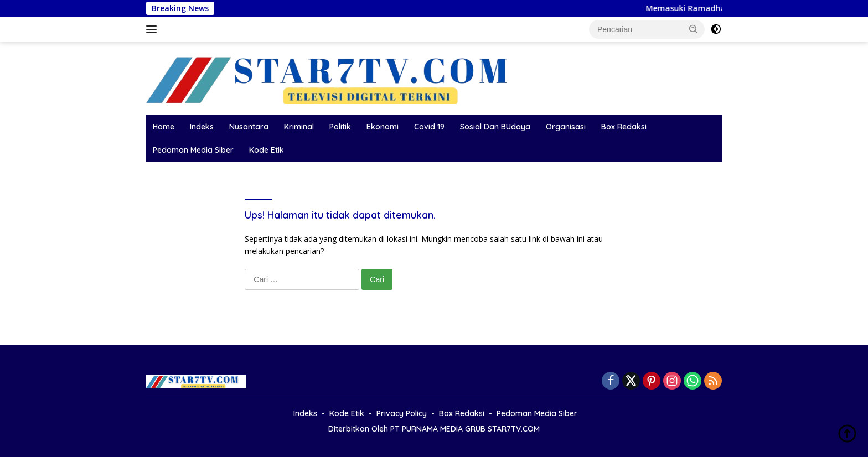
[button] (694, 29)
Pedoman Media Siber (193, 150)
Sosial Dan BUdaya (495, 127)
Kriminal (299, 127)
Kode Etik (267, 150)
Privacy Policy (402, 413)
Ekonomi (383, 127)
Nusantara (249, 127)
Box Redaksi (624, 127)
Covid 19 (429, 127)
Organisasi (566, 127)
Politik (340, 127)
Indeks (202, 127)
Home (164, 127)
